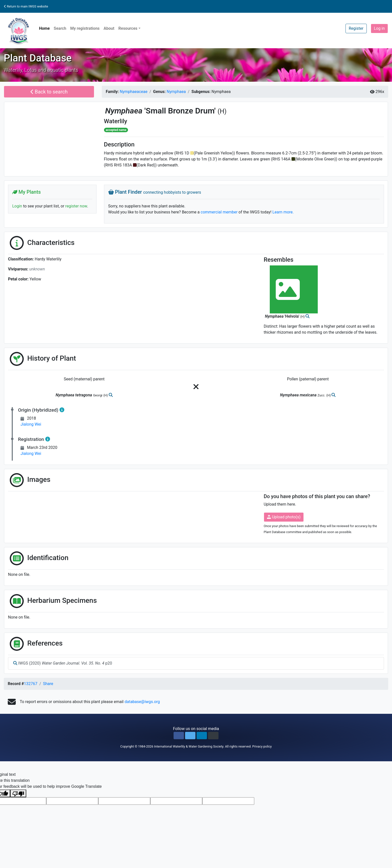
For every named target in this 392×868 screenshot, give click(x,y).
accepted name (116, 130)
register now (76, 206)
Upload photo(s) (284, 517)
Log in (379, 28)
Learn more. (283, 212)
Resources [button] (128, 28)
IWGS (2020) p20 (63, 663)
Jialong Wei (31, 424)
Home (44, 28)
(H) (222, 111)
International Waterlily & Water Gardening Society (189, 746)
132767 (30, 684)
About (109, 28)
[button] (179, 736)
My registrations (85, 28)
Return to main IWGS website (26, 6)
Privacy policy (262, 746)
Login (17, 206)
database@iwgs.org (142, 702)
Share (48, 684)
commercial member (219, 212)
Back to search (49, 92)
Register (356, 28)
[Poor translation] (18, 793)
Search (60, 28)
